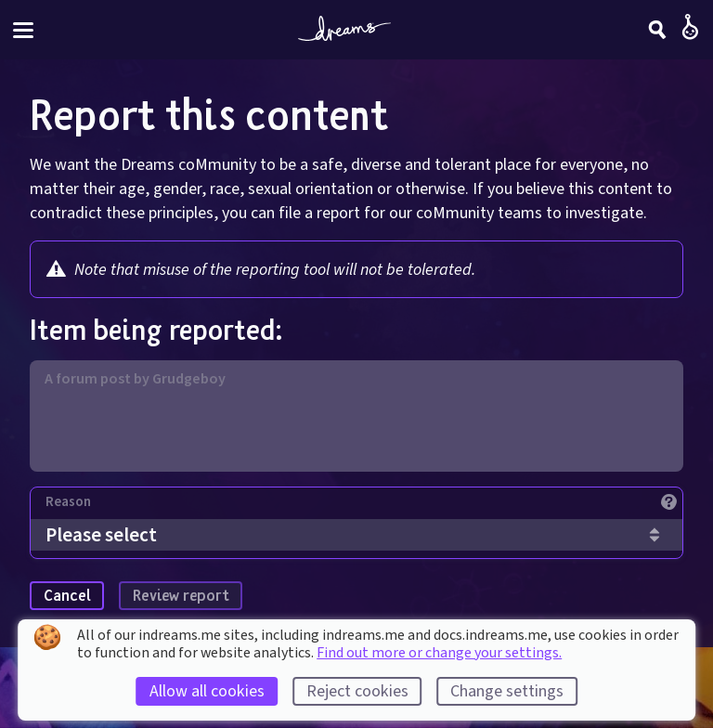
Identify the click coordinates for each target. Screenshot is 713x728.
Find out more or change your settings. (439, 653)
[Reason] (364, 507)
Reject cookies (357, 691)
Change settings (507, 691)
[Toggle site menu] (23, 30)
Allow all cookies (207, 691)
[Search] (657, 30)
